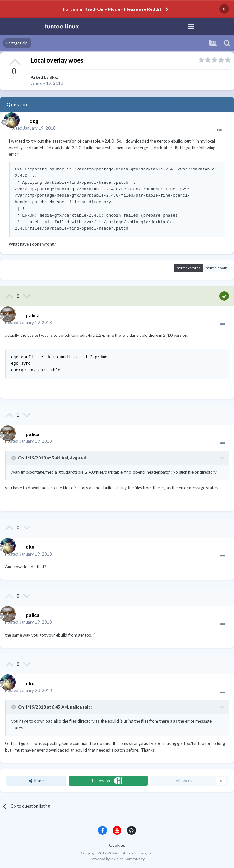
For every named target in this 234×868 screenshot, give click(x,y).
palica (76, 707)
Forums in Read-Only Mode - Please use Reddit (112, 9)
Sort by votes (188, 268)
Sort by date (217, 268)
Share (36, 781)
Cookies (117, 845)
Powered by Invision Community (117, 859)
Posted (32, 128)
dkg (53, 77)
